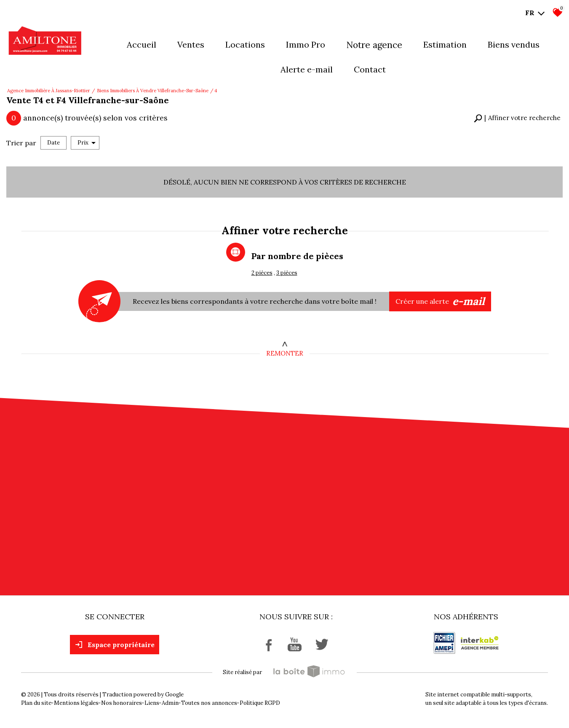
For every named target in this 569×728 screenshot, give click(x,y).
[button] (517, 118)
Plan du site (36, 703)
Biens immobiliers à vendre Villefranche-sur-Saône (153, 91)
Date (53, 143)
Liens (152, 703)
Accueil (142, 44)
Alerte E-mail (307, 69)
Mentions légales (76, 703)
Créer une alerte (440, 302)
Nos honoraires (122, 703)
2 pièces (262, 273)
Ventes (191, 44)
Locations (245, 44)
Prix (87, 143)
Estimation (445, 44)
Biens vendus (514, 44)
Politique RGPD (260, 703)
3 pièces (287, 273)
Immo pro (306, 44)
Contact (370, 69)
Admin (170, 703)
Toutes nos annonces (209, 703)
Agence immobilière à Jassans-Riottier (49, 91)
